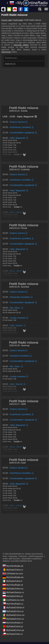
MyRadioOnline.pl (13, 596)
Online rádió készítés (11, 559)
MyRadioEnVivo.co (13, 619)
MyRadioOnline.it (12, 581)
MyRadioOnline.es (13, 589)
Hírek (5, 556)
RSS (30, 561)
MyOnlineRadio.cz (13, 604)
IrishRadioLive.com (13, 600)
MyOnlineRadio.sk (13, 566)
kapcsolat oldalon (21, 45)
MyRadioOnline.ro (13, 570)
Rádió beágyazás (36, 556)
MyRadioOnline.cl (13, 634)
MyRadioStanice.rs (13, 592)
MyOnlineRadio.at (13, 585)
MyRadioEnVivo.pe (13, 630)
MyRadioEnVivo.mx (14, 615)
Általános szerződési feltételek (15, 561)
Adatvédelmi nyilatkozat (31, 559)
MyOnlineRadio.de (13, 577)
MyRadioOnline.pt (13, 626)
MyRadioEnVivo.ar (13, 611)
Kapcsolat (13, 556)
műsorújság (6, 52)
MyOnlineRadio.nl (13, 623)
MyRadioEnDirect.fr (14, 608)
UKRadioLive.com (13, 573)
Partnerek (23, 556)
